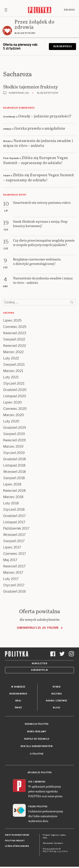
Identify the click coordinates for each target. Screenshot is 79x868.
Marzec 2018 (13, 497)
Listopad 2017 (14, 522)
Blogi (57, 708)
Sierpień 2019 (14, 434)
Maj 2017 (10, 560)
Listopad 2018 (14, 465)
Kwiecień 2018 (14, 491)
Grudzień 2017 (14, 516)
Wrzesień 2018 (15, 472)
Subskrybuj (62, 46)
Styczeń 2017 (14, 585)
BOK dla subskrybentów (37, 746)
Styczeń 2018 (14, 510)
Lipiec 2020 (13, 402)
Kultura (57, 694)
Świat (18, 708)
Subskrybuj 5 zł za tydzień (38, 628)
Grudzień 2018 (15, 459)
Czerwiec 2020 (15, 409)
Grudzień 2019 (15, 428)
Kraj (18, 701)
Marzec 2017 (13, 573)
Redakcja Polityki (37, 724)
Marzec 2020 (14, 415)
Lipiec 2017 (12, 547)
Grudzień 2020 (15, 390)
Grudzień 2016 (15, 591)
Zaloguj (69, 10)
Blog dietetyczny (48, 93)
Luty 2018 (11, 503)
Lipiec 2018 (12, 484)
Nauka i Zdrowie (57, 701)
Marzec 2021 (13, 371)
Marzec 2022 (13, 352)
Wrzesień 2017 (14, 535)
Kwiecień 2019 (14, 440)
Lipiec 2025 (12, 320)
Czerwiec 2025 (15, 327)
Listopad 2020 (15, 396)
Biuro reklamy (37, 732)
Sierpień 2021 (14, 365)
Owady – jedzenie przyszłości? (45, 116)
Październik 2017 (16, 528)
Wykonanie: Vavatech (53, 843)
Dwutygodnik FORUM (17, 835)
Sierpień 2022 (14, 339)
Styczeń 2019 (14, 453)
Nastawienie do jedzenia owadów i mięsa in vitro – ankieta (38, 143)
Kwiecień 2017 (14, 566)
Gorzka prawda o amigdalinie (40, 128)
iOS (30, 782)
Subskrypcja (39, 670)
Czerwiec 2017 (15, 554)
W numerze (18, 687)
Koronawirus (18, 694)
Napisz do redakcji (37, 739)
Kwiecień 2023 (15, 333)
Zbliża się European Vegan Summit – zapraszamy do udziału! (36, 160)
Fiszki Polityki (38, 807)
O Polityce (37, 754)
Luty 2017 (11, 579)
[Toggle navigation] (6, 10)
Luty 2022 (11, 358)
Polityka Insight (15, 841)
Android (40, 782)
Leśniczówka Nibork (17, 846)
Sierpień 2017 (14, 541)
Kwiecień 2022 (15, 346)
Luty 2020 (11, 421)
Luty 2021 (11, 377)
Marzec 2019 (13, 446)
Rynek (57, 687)
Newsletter (39, 663)
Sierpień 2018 (14, 478)
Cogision (55, 835)
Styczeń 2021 (14, 383)
